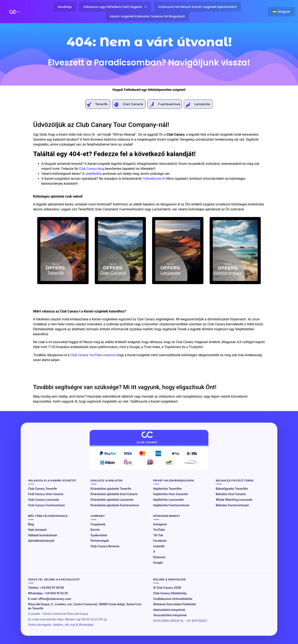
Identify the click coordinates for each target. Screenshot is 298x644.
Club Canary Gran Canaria (46, 494)
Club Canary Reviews (105, 546)
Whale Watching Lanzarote (234, 500)
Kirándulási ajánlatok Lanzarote (112, 500)
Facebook (160, 541)
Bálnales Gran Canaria (231, 494)
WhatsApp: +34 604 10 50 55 (48, 593)
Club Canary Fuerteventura (46, 505)
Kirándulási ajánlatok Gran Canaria (114, 494)
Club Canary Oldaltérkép (170, 593)
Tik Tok (158, 535)
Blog (31, 524)
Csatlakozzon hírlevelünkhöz (173, 599)
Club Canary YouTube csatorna (93, 355)
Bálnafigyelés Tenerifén (232, 489)
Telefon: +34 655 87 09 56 (46, 588)
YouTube (159, 530)
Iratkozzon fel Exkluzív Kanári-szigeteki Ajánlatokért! (198, 7)
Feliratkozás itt (154, 179)
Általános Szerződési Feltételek (175, 604)
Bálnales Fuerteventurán (233, 505)
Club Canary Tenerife (42, 489)
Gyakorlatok (99, 535)
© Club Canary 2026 (167, 588)
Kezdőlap (65, 7)
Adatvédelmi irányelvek (169, 610)
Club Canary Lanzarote (44, 500)
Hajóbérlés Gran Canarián (171, 494)
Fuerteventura (169, 104)
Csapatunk (98, 524)
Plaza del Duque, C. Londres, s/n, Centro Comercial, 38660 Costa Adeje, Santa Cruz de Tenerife (85, 606)
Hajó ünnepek (37, 530)
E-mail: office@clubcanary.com (50, 599)
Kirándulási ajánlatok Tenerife (111, 489)
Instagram (160, 524)
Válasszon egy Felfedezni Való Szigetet (115, 7)
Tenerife (101, 104)
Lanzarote (202, 104)
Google (158, 563)
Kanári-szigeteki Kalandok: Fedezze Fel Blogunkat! (147, 16)
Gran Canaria (133, 104)
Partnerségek (100, 541)
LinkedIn (159, 546)
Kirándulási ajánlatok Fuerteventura (115, 505)
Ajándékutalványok (41, 541)
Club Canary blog (91, 169)
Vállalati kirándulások (43, 535)
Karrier (95, 530)
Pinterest (159, 557)
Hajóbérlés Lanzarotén (169, 500)
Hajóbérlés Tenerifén (167, 489)
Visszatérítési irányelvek (170, 615)
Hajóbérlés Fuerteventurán (171, 505)
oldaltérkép (94, 174)
